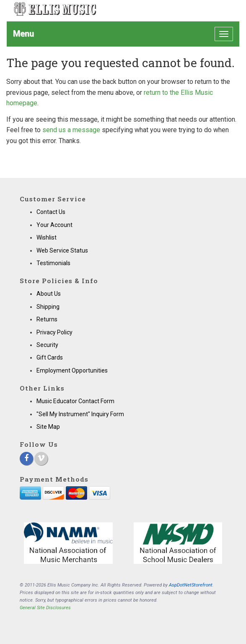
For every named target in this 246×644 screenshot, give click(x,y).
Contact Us (51, 212)
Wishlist (47, 237)
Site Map (48, 427)
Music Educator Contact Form (75, 401)
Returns (47, 319)
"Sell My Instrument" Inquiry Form (80, 414)
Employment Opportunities (72, 370)
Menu (23, 34)
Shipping (48, 307)
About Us (49, 294)
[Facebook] (26, 459)
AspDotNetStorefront (191, 585)
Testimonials (53, 263)
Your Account (54, 225)
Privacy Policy (54, 332)
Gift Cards (50, 357)
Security (47, 345)
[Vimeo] (41, 459)
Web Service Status (62, 250)
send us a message (71, 130)
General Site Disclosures (45, 608)
